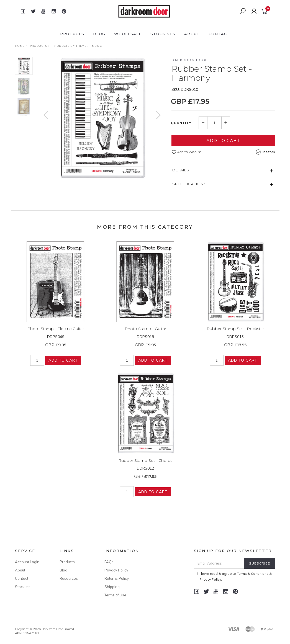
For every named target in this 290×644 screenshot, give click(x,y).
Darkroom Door (190, 60)
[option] (102, 118)
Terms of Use (115, 595)
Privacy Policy (116, 570)
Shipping (112, 587)
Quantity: (182, 123)
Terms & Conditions (253, 574)
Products (72, 34)
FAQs (109, 562)
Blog (99, 34)
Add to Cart (223, 140)
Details (181, 170)
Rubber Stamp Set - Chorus (145, 465)
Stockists (163, 34)
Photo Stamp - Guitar (145, 333)
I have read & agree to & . (233, 576)
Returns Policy (117, 578)
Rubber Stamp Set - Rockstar (235, 333)
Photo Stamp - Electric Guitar (56, 333)
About (192, 34)
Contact (219, 34)
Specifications (189, 184)
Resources (69, 578)
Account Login (27, 562)
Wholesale (128, 34)
